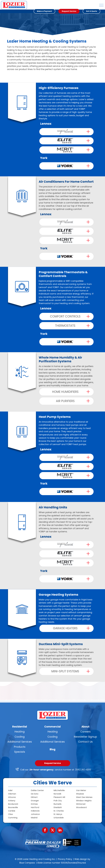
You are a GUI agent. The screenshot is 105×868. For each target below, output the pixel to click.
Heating (20, 732)
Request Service (53, 763)
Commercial (52, 726)
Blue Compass (27, 863)
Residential (20, 726)
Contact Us (85, 742)
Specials (20, 752)
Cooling (20, 737)
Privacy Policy (65, 859)
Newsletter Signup (85, 737)
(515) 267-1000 (83, 770)
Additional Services (20, 742)
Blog (52, 749)
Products (20, 747)
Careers (85, 732)
